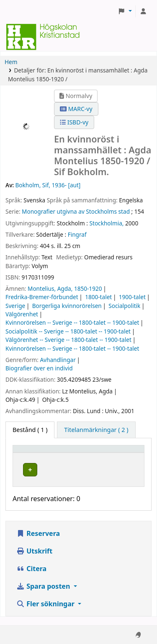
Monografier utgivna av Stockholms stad (76, 211)
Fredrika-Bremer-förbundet (42, 297)
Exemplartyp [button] (35, 453)
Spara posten (44, 595)
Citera (31, 577)
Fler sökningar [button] (46, 612)
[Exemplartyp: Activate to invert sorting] (53, 453)
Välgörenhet (22, 314)
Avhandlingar (58, 360)
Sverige (15, 306)
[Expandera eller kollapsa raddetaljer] (118, 478)
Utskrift (34, 559)
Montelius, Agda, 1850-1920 (65, 288)
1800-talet (98, 297)
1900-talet (132, 297)
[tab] (96, 430)
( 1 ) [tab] (30, 430)
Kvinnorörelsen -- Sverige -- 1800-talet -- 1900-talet (72, 322)
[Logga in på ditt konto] (143, 11)
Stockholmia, (107, 223)
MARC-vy (76, 109)
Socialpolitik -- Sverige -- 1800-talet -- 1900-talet (68, 331)
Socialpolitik (124, 306)
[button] (125, 11)
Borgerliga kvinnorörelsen (67, 306)
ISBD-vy (74, 122)
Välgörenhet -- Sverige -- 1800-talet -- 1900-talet (68, 340)
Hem (11, 62)
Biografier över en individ (39, 368)
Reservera (38, 542)
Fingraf (77, 234)
